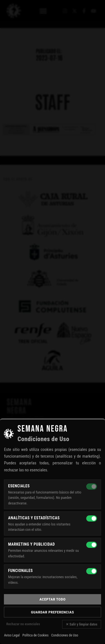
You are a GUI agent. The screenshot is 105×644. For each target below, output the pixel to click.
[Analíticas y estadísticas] (92, 518)
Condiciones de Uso (65, 635)
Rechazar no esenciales (23, 624)
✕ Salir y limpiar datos (81, 624)
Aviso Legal (12, 635)
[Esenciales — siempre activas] (92, 487)
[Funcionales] (92, 571)
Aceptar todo (53, 599)
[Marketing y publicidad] (92, 545)
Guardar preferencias (53, 612)
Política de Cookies (35, 635)
